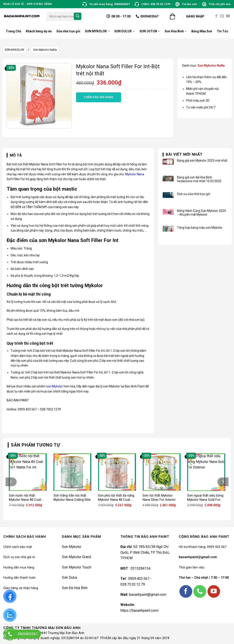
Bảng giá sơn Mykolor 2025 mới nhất (202, 161)
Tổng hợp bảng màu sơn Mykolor (200, 228)
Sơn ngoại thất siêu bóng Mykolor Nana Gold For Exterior (205, 498)
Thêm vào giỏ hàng (98, 97)
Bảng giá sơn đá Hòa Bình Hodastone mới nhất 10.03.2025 (199, 179)
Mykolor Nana (135, 174)
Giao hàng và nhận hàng (21, 588)
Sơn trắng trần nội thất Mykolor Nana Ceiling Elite (72, 498)
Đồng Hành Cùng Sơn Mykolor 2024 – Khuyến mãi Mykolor (201, 213)
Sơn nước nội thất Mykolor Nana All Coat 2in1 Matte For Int (25, 498)
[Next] (223, 482)
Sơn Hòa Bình (176, 31)
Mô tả (16, 155)
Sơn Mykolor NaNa (45, 50)
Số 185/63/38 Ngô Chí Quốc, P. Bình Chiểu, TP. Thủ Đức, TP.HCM (145, 552)
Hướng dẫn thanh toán (19, 578)
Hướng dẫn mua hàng (19, 568)
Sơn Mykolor (72, 547)
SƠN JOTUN (150, 31)
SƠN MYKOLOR (97, 31)
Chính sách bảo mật (18, 547)
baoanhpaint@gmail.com (148, 595)
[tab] (14, 155)
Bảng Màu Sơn (202, 31)
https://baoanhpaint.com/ (140, 610)
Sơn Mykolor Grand (76, 557)
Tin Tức (223, 31)
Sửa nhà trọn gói (68, 31)
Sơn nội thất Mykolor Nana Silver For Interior (159, 498)
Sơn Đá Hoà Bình (75, 588)
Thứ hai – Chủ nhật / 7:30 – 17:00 (204, 578)
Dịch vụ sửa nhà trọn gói (194, 194)
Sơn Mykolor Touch (77, 567)
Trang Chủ (13, 31)
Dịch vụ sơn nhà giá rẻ (19, 557)
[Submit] (78, 16)
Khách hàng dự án (39, 31)
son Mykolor (55, 386)
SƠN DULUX (124, 31)
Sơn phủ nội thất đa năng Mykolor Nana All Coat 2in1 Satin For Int (116, 498)
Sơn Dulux (70, 577)
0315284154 (140, 568)
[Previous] (11, 482)
